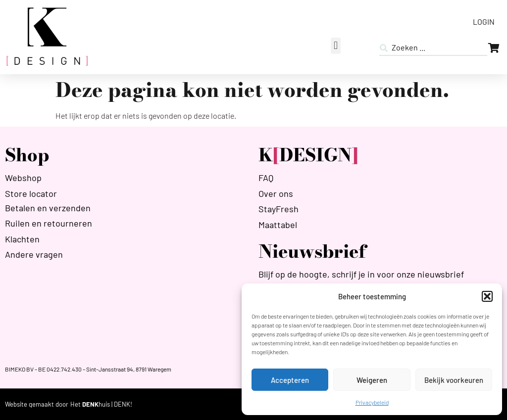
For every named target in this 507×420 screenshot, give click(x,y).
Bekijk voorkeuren (454, 380)
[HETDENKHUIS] (101, 404)
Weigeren (372, 380)
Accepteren (290, 380)
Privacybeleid (372, 402)
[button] (487, 296)
